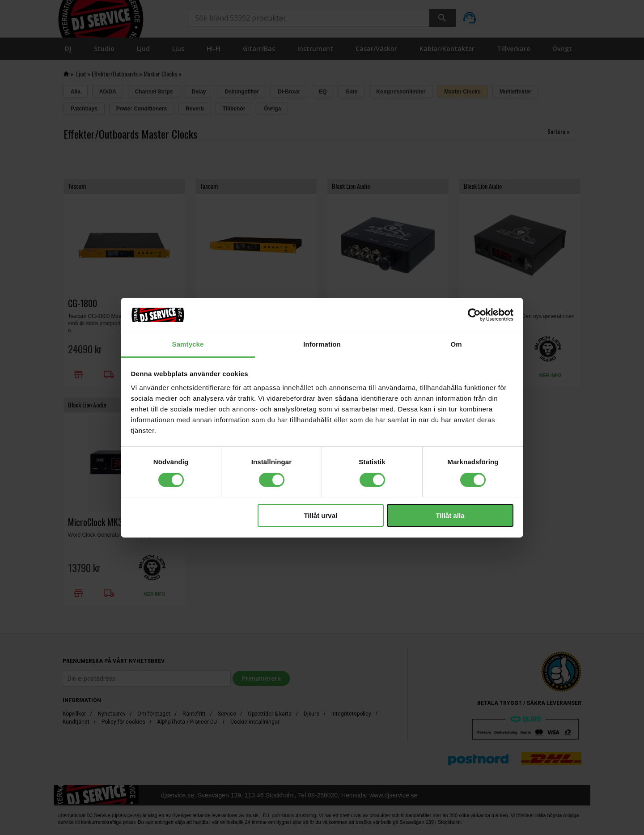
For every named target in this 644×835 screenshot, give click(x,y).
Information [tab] (322, 344)
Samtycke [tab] (188, 344)
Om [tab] (456, 344)
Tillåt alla (450, 515)
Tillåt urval (320, 515)
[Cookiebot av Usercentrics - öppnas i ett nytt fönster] (474, 315)
